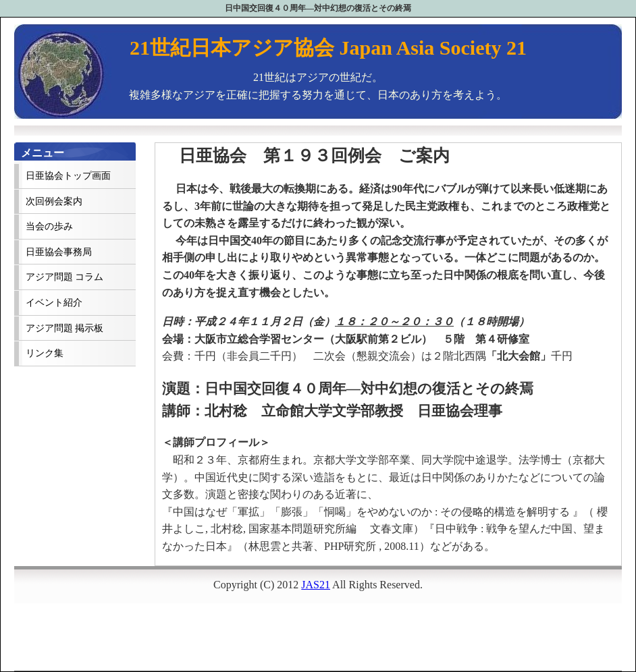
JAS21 (316, 585)
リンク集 (45, 353)
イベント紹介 (54, 303)
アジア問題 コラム (64, 277)
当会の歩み (49, 226)
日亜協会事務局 (59, 252)
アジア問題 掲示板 (64, 328)
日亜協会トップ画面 (68, 176)
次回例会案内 (54, 201)
